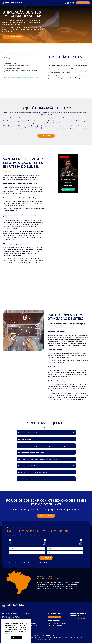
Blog (46, 3)
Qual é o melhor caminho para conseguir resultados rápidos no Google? (37, 459)
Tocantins (71, 589)
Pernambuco (58, 587)
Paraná (59, 583)
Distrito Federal (50, 585)
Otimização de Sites (11, 63)
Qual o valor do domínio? (25, 439)
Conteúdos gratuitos (56, 3)
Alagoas (67, 583)
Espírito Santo (58, 585)
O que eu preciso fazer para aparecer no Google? (31, 453)
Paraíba (52, 587)
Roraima (52, 589)
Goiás (63, 585)
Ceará (43, 585)
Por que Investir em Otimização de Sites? (17, 75)
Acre (63, 583)
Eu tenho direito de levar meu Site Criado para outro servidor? (35, 479)
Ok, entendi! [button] (16, 638)
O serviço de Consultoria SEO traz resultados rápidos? (33, 472)
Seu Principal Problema (81, 544)
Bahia (40, 585)
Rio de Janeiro (46, 583)
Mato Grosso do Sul (42, 587)
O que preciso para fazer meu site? (27, 433)
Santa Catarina (59, 589)
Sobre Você (10, 543)
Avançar (46, 558)
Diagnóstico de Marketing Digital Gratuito (17, 66)
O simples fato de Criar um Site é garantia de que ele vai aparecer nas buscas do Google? (42, 446)
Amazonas (77, 583)
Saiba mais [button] (13, 633)
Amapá (72, 583)
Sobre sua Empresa (45, 544)
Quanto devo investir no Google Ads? (28, 466)
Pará (48, 587)
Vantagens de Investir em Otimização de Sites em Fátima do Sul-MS (24, 72)
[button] (46, 432)
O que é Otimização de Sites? (13, 68)
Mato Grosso (74, 585)
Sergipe (65, 589)
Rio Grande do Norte (70, 587)
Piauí (63, 587)
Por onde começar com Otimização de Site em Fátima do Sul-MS (23, 78)
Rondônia (47, 589)
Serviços (38, 3)
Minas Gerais (53, 583)
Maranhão (68, 585)
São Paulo (40, 583)
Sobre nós (29, 3)
